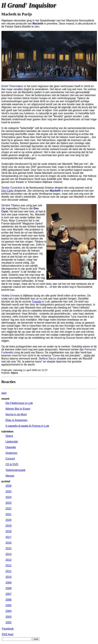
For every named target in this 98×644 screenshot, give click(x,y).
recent (5, 399)
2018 (8, 531)
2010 (8, 577)
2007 (8, 594)
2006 (8, 600)
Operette (11, 447)
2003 (8, 617)
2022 (8, 509)
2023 (8, 503)
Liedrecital (12, 442)
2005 (8, 605)
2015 (8, 548)
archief (6, 481)
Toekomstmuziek (15, 470)
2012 (8, 566)
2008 (8, 588)
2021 (8, 514)
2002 (8, 622)
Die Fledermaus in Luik (19, 403)
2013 (8, 560)
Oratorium (11, 453)
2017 (8, 537)
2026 (8, 486)
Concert (10, 459)
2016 (8, 543)
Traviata (37, 302)
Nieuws (10, 476)
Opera (9, 436)
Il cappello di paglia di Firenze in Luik (27, 426)
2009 (8, 583)
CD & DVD (12, 464)
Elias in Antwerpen (16, 420)
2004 (8, 611)
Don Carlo (7, 191)
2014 (8, 554)
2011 (8, 571)
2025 (8, 492)
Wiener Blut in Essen (18, 409)
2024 (8, 497)
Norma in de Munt (16, 414)
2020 (8, 520)
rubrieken (7, 432)
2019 (8, 526)
